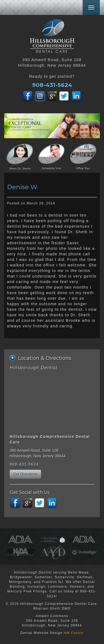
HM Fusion (74, 633)
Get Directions (25, 474)
